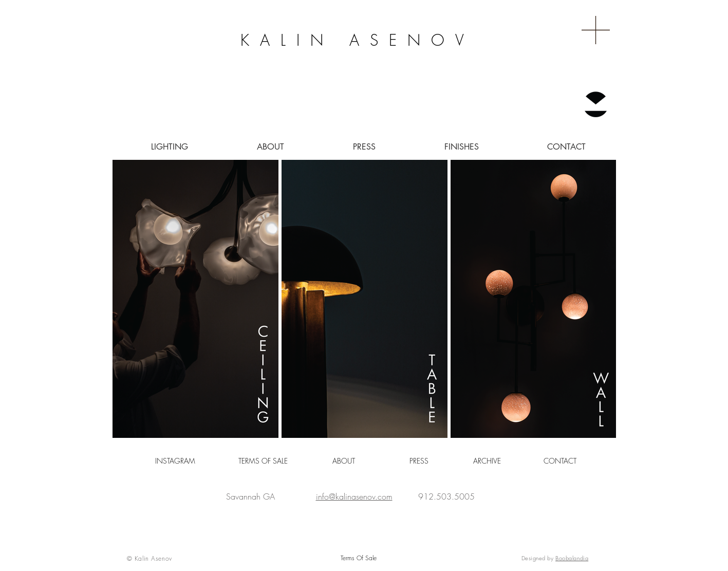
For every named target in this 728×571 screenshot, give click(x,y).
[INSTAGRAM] (175, 461)
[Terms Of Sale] (359, 558)
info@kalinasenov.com (354, 496)
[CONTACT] (560, 461)
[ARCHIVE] (487, 461)
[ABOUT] (344, 461)
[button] (596, 30)
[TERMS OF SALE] (263, 461)
